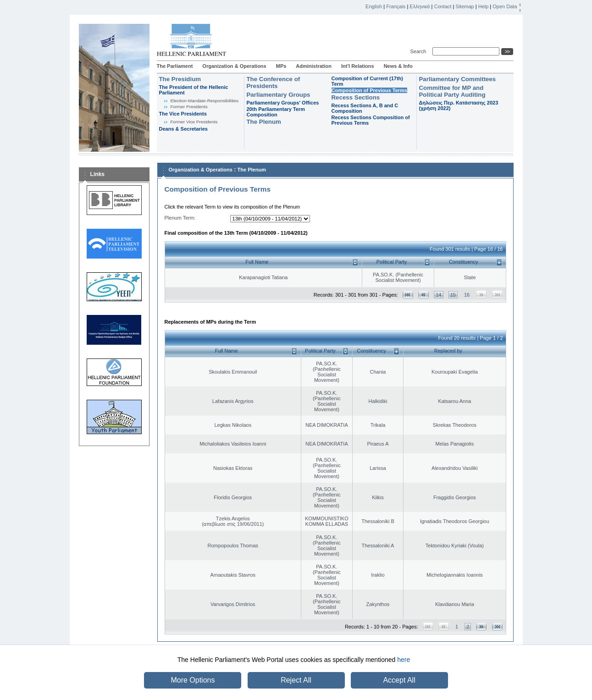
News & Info (398, 66)
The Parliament (175, 66)
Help (484, 6)
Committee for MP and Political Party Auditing (452, 91)
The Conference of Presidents (274, 83)
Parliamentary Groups (279, 95)
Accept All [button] (399, 680)
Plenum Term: (180, 218)
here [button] (404, 660)
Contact (443, 6)
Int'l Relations (358, 66)
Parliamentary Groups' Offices (283, 103)
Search (420, 51)
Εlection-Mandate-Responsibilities (205, 101)
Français (396, 6)
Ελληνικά (420, 6)
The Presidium (180, 79)
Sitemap (465, 6)
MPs (281, 66)
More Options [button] (193, 680)
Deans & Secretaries (183, 129)
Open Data (505, 6)
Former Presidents (189, 107)
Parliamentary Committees (458, 79)
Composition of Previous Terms (369, 90)
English (374, 6)
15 (453, 295)
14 (438, 295)
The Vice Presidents (183, 114)
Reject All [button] (296, 680)
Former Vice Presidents (194, 122)
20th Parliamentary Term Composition (276, 112)
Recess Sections (356, 97)
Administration (314, 66)
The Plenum (264, 122)
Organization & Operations (234, 66)
